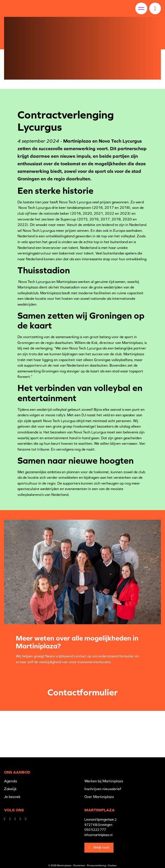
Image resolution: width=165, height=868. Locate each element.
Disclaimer (79, 865)
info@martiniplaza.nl (98, 835)
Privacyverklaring (96, 865)
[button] (155, 8)
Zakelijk (10, 789)
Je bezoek (12, 797)
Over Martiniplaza (99, 797)
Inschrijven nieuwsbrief (103, 789)
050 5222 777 (95, 830)
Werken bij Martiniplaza (104, 781)
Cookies (112, 865)
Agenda (10, 781)
